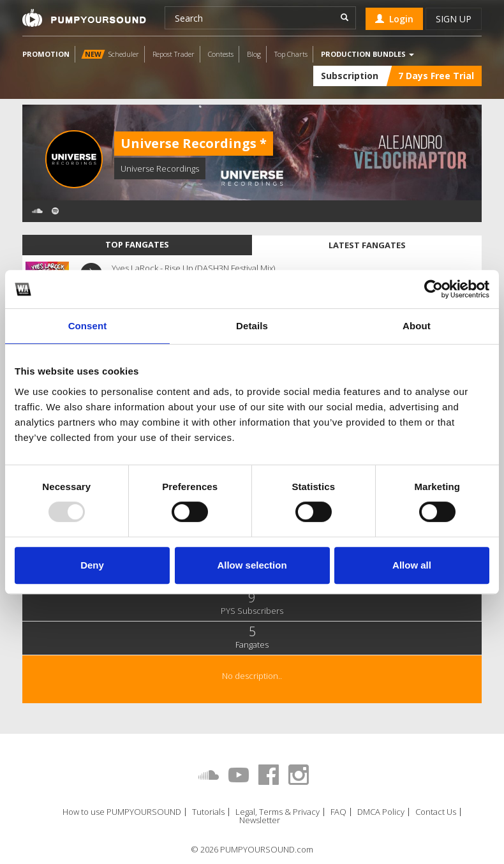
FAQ (338, 812)
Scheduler (110, 54)
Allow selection (252, 565)
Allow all (412, 565)
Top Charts (291, 54)
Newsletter (260, 820)
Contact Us (436, 812)
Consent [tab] (88, 326)
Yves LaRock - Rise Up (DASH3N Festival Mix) (193, 268)
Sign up (454, 19)
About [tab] (417, 326)
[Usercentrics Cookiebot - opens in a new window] (434, 289)
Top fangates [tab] (137, 244)
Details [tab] (252, 326)
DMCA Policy (381, 812)
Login (394, 19)
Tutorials (208, 812)
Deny (92, 565)
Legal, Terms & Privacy (278, 812)
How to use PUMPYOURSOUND (122, 812)
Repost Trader (174, 54)
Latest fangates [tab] (367, 245)
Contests (221, 54)
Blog (254, 54)
